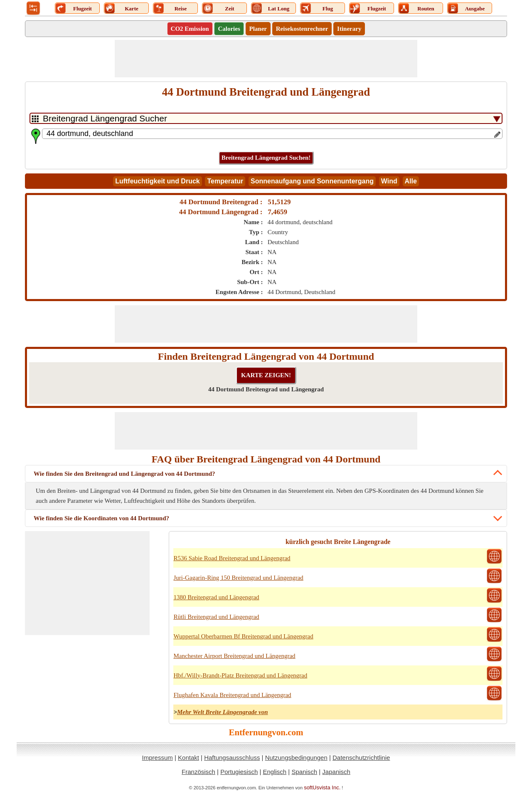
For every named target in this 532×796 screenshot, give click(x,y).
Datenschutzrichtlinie (361, 758)
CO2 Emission (190, 29)
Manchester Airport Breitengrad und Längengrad (234, 656)
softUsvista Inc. (322, 787)
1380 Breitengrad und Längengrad (216, 597)
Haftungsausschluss (232, 758)
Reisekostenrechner (302, 29)
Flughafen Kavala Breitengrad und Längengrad (232, 695)
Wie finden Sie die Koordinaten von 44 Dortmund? (101, 518)
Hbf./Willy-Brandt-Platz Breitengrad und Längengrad (240, 675)
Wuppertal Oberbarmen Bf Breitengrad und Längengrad (243, 636)
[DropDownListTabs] (266, 118)
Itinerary (349, 29)
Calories (229, 29)
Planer (258, 29)
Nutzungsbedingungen (296, 758)
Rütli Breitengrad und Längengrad (216, 617)
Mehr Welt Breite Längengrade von (223, 712)
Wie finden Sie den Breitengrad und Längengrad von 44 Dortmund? (124, 474)
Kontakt (188, 758)
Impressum (158, 758)
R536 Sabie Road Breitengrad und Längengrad (232, 558)
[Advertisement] (266, 59)
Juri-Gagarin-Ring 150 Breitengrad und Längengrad (238, 578)
